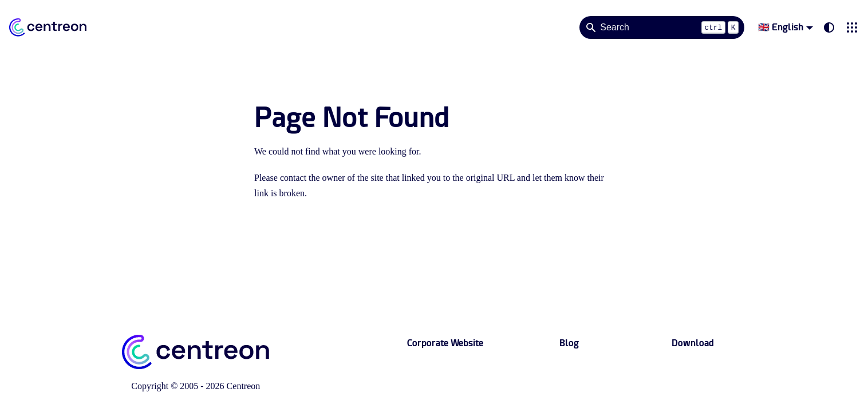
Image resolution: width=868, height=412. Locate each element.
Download (693, 343)
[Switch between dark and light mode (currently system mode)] (829, 27)
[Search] (662, 27)
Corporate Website (445, 343)
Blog (569, 343)
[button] (852, 27)
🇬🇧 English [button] (781, 27)
